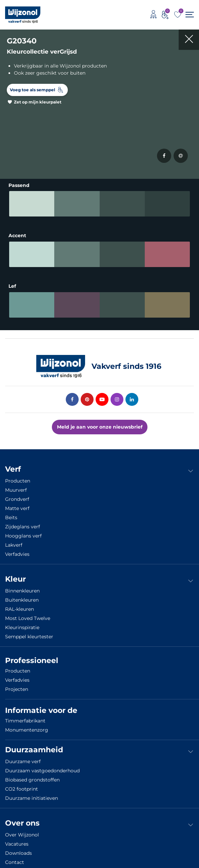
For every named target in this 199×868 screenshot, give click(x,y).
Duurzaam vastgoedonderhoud (42, 768)
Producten (18, 478)
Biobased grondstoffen (32, 777)
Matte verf (17, 506)
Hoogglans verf (23, 533)
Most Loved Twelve (28, 616)
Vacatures (17, 841)
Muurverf (16, 487)
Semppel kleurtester (29, 634)
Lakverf (14, 542)
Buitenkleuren (22, 597)
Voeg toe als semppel (33, 90)
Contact (15, 860)
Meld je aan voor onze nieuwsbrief (100, 424)
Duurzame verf (23, 759)
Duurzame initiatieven (32, 795)
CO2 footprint (22, 786)
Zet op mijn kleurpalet (38, 102)
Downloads (18, 850)
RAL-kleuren (19, 606)
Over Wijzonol (22, 832)
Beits (11, 515)
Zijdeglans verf (23, 524)
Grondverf (17, 496)
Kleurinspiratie (22, 625)
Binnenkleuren (22, 588)
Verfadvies (17, 551)
